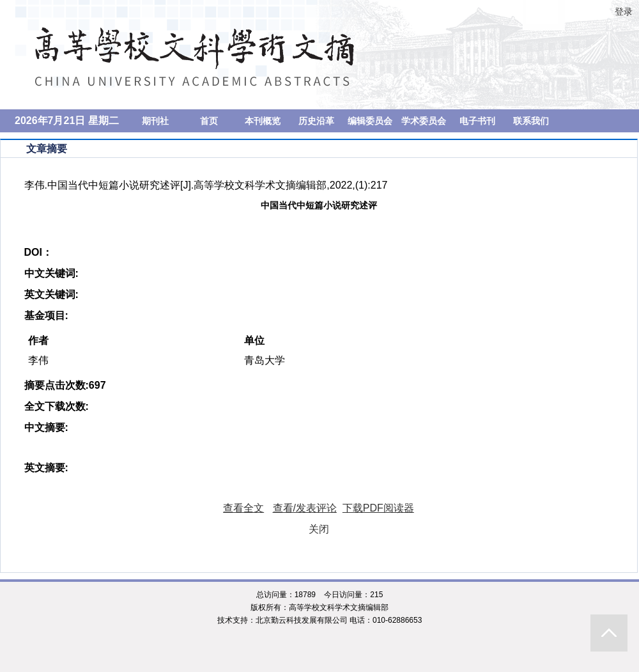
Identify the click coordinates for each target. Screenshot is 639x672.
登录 (624, 12)
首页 (209, 121)
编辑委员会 (370, 121)
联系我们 (531, 121)
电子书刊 (477, 121)
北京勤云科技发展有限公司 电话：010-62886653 (339, 620)
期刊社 (155, 121)
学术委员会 (424, 121)
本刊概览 (263, 121)
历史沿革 (316, 121)
